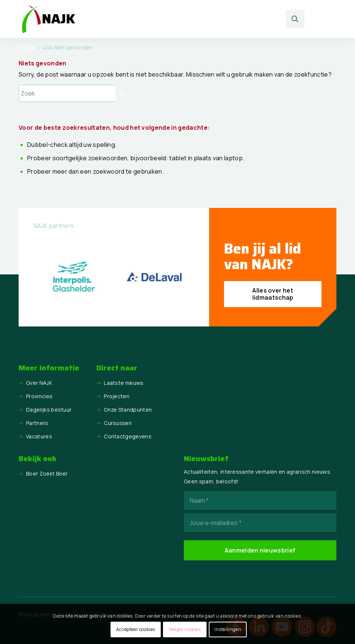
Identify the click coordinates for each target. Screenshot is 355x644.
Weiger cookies (185, 629)
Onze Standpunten (128, 410)
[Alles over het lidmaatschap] (273, 294)
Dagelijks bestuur (49, 410)
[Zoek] (295, 19)
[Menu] (324, 19)
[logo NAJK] (48, 19)
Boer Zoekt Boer (47, 474)
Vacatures (39, 436)
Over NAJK (39, 383)
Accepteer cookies (136, 629)
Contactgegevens (128, 436)
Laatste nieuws (124, 383)
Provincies (39, 396)
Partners (37, 423)
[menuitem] (297, 19)
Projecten (117, 396)
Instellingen (228, 629)
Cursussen (118, 423)
